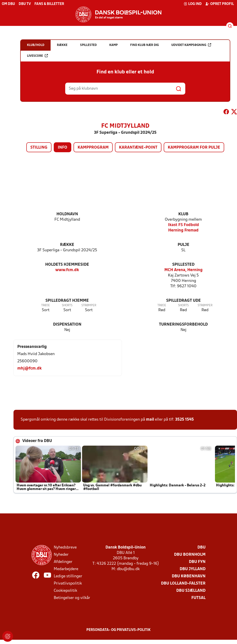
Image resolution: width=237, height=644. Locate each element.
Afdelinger (63, 562)
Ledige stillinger (68, 576)
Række (67, 245)
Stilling (39, 148)
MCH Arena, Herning (183, 270)
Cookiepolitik (65, 591)
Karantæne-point (138, 148)
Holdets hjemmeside (67, 265)
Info (63, 148)
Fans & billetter (49, 4)
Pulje (183, 245)
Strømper (89, 305)
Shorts (67, 305)
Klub (183, 214)
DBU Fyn (197, 562)
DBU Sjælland (191, 591)
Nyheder (61, 555)
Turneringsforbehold (183, 325)
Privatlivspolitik (68, 584)
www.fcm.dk (67, 270)
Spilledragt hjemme (67, 301)
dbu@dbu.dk (128, 569)
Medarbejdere (66, 569)
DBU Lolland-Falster (183, 584)
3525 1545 (184, 420)
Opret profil (220, 4)
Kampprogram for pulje (194, 148)
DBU (201, 548)
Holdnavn (67, 214)
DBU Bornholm (190, 555)
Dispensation (67, 325)
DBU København (189, 576)
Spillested (183, 265)
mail (150, 420)
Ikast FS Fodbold (183, 225)
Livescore (37, 56)
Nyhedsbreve (65, 548)
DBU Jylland (193, 569)
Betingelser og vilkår (72, 598)
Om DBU (8, 4)
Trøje (46, 305)
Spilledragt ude (183, 301)
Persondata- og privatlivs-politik (118, 630)
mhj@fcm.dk (29, 368)
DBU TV (25, 4)
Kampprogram (93, 148)
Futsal (198, 598)
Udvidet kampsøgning (191, 45)
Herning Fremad (183, 230)
